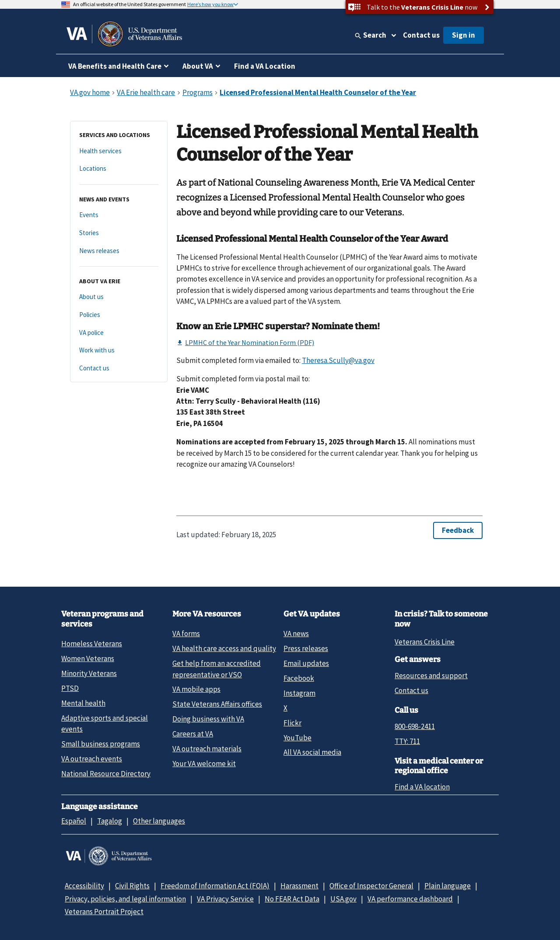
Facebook (299, 678)
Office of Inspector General (371, 886)
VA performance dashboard (410, 899)
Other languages (159, 821)
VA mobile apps (196, 689)
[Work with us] (119, 350)
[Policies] (119, 315)
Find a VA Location (265, 66)
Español (74, 821)
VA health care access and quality (224, 648)
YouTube (297, 738)
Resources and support (431, 676)
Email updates (306, 663)
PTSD (70, 688)
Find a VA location (422, 787)
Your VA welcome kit (204, 764)
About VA (198, 66)
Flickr (292, 723)
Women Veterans (88, 658)
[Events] (119, 215)
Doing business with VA (208, 719)
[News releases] (119, 251)
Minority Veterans (89, 673)
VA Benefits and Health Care (115, 66)
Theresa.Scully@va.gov (338, 360)
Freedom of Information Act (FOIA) (215, 886)
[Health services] (119, 151)
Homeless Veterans (92, 644)
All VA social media (312, 752)
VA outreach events (92, 759)
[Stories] (119, 233)
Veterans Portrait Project (104, 912)
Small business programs (101, 744)
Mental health (83, 703)
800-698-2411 (415, 726)
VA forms (186, 634)
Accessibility (84, 886)
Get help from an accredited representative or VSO (217, 669)
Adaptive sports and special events (105, 723)
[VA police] (119, 333)
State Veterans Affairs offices (217, 704)
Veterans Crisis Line (425, 642)
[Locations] (119, 169)
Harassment (299, 886)
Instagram (299, 693)
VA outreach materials (207, 749)
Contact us (421, 35)
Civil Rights (132, 886)
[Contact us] (119, 368)
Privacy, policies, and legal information (125, 899)
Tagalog (110, 821)
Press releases (306, 648)
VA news (296, 634)
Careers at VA (193, 734)
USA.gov (343, 899)
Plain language (448, 886)
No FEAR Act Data (292, 899)
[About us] (119, 297)
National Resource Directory (106, 774)
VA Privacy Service (225, 899)
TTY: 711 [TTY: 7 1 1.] (407, 741)
